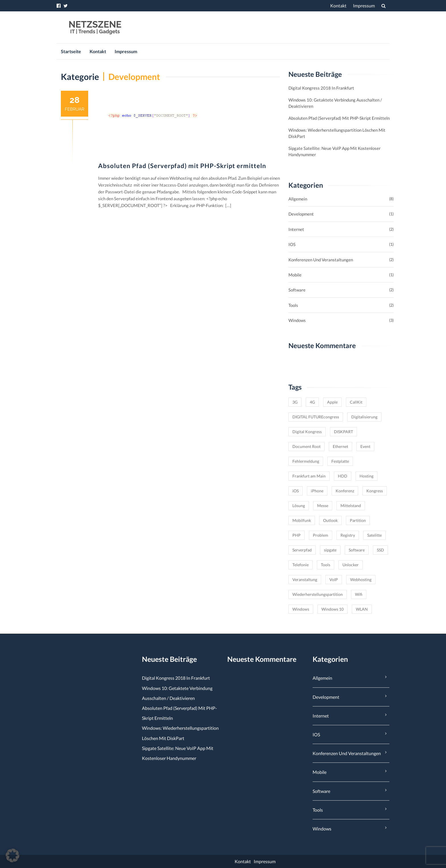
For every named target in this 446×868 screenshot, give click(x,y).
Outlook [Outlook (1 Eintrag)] (330, 520)
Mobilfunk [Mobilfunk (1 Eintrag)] (302, 520)
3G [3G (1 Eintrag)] (295, 402)
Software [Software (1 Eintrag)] (357, 550)
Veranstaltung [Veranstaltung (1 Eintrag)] (305, 579)
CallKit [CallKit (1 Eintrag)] (356, 402)
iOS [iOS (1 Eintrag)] (296, 491)
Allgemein (298, 199)
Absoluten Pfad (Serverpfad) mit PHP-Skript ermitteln (182, 166)
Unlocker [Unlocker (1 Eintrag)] (351, 565)
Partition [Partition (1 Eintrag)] (358, 520)
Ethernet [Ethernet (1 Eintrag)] (340, 446)
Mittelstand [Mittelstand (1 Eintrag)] (351, 506)
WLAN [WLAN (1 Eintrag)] (362, 609)
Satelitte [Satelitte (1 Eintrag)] (374, 535)
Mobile (295, 275)
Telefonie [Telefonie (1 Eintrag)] (301, 565)
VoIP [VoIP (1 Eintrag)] (334, 579)
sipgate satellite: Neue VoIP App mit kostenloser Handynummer (334, 151)
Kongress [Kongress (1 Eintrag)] (375, 491)
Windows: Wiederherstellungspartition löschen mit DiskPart (337, 133)
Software (297, 290)
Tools (293, 305)
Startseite (71, 51)
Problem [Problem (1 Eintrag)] (321, 535)
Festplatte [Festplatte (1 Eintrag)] (340, 461)
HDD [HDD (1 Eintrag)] (343, 476)
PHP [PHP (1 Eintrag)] (297, 535)
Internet (296, 229)
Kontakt (338, 6)
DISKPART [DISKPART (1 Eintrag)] (343, 432)
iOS (292, 244)
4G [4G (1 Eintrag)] (312, 402)
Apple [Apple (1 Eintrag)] (332, 402)
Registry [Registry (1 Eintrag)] (348, 535)
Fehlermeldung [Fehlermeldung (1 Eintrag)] (306, 461)
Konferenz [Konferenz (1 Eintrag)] (345, 491)
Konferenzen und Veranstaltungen (321, 260)
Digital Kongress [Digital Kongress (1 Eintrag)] (307, 432)
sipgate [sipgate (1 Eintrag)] (330, 550)
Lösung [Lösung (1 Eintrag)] (299, 506)
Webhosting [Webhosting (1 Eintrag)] (361, 579)
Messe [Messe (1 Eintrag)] (323, 506)
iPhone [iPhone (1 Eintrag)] (317, 491)
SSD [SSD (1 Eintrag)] (380, 550)
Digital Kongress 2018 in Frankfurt (321, 88)
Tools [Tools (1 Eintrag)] (326, 565)
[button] (13, 855)
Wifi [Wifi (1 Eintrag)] (359, 594)
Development (301, 214)
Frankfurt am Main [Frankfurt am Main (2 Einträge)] (309, 476)
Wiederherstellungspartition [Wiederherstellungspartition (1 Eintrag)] (318, 594)
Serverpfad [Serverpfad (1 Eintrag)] (302, 550)
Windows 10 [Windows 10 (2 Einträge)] (333, 609)
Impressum (364, 6)
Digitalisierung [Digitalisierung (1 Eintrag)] (364, 417)
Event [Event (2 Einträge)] (365, 446)
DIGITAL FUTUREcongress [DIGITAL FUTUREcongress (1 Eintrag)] (316, 417)
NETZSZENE (95, 24)
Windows (297, 320)
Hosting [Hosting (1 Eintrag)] (366, 476)
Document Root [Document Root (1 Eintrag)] (306, 446)
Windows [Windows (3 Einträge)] (301, 609)
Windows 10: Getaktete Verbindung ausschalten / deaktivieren (335, 103)
